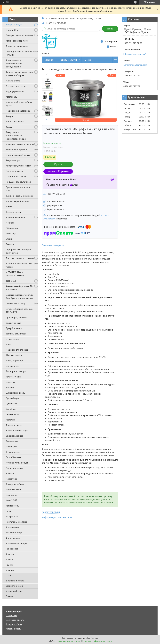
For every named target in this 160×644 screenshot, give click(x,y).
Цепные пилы (12, 414)
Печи (8, 511)
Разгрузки (11, 420)
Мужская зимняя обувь (17, 430)
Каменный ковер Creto (17, 41)
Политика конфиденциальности (97, 641)
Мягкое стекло (13, 81)
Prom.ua (94, 638)
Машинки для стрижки (17, 350)
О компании (11, 616)
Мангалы (10, 570)
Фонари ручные (14, 425)
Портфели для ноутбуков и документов (19, 251)
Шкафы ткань (12, 516)
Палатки (10, 565)
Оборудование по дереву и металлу (20, 53)
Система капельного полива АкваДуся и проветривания (20, 297)
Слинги (9, 239)
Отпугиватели (12, 366)
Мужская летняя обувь (17, 463)
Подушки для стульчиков (18, 182)
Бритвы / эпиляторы (16, 334)
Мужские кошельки (15, 217)
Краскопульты (12, 527)
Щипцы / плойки (14, 355)
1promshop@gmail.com (135, 65)
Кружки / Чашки (14, 377)
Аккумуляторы (13, 160)
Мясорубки (11, 479)
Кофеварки (11, 447)
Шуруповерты (13, 452)
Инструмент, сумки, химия (18, 166)
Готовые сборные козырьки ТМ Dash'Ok (19, 311)
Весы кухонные (13, 323)
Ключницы (11, 233)
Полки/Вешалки (14, 457)
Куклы (9, 127)
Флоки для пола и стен (17, 46)
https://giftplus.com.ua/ (135, 54)
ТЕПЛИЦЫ (11, 281)
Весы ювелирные (14, 436)
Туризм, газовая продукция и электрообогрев (19, 74)
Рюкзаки (10, 223)
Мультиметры (12, 339)
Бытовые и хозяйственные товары (19, 265)
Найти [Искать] (110, 29)
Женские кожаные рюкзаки (19, 196)
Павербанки (12, 549)
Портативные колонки (17, 522)
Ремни (9, 207)
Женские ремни (14, 212)
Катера (9, 116)
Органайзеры (12, 398)
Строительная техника (17, 176)
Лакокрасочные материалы (19, 35)
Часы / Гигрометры (15, 361)
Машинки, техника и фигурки (20, 144)
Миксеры (10, 382)
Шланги (9, 559)
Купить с (58, 171)
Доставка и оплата (15, 581)
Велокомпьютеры (14, 533)
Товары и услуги (14, 25)
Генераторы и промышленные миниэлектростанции (16, 136)
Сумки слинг (12, 404)
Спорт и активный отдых (18, 155)
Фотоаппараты (13, 538)
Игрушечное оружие (16, 150)
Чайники (10, 473)
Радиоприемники (14, 468)
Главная (49, 60)
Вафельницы (12, 441)
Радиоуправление (15, 91)
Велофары (11, 409)
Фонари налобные (15, 484)
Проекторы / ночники (16, 318)
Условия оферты (14, 591)
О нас (8, 575)
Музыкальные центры (16, 543)
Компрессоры (13, 506)
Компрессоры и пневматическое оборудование (14, 63)
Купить (58, 164)
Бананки (10, 244)
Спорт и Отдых (13, 30)
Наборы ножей (13, 490)
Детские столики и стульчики (20, 258)
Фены (9, 344)
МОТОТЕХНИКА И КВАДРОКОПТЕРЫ (15, 274)
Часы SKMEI (12, 500)
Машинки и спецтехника (18, 111)
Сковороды (12, 495)
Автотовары (12, 97)
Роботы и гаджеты (15, 122)
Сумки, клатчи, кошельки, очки (18, 189)
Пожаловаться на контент (69, 641)
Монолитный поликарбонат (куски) (19, 104)
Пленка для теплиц (15, 304)
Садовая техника (14, 171)
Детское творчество (16, 86)
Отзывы (9, 596)
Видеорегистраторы (16, 371)
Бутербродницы (14, 328)
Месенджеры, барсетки (17, 201)
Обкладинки (12, 228)
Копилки (10, 554)
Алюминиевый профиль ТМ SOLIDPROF (19, 288)
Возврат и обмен (14, 586)
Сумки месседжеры (16, 393)
